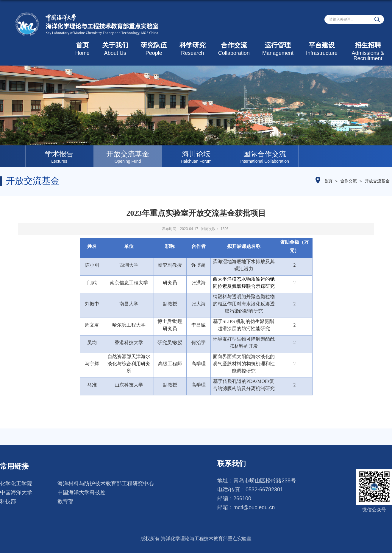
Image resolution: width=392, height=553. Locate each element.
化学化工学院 (16, 484)
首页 (82, 49)
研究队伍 (154, 49)
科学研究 (193, 49)
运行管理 (278, 49)
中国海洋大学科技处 (82, 493)
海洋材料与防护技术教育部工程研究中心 (106, 484)
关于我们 (115, 49)
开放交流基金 (377, 181)
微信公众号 (374, 510)
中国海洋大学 (16, 493)
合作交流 (234, 49)
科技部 (8, 501)
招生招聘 (368, 51)
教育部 (65, 501)
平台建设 (322, 49)
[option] (59, 156)
